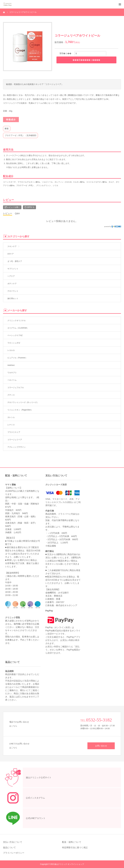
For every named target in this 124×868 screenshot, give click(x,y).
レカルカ (11, 350)
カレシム (11, 417)
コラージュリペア (15, 440)
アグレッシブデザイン (17, 447)
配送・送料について (72, 842)
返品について (9, 847)
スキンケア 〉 (14, 246)
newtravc (11, 365)
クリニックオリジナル (17, 321)
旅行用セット (13, 298)
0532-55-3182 (99, 720)
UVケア (11, 254)
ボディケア (12, 284)
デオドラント (13, 291)
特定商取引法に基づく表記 (75, 847)
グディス (11, 395)
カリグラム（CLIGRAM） (18, 328)
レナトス (11, 425)
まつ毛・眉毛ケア (15, 261)
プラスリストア (14, 432)
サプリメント (13, 269)
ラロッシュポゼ (14, 343)
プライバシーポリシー (14, 853)
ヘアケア (11, 276)
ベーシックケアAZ (15, 335)
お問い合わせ (101, 746)
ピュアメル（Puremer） (17, 358)
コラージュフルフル (16, 388)
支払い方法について (13, 842)
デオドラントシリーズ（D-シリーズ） (23, 402)
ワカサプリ (12, 373)
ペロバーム (12, 380)
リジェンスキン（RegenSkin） (20, 410)
